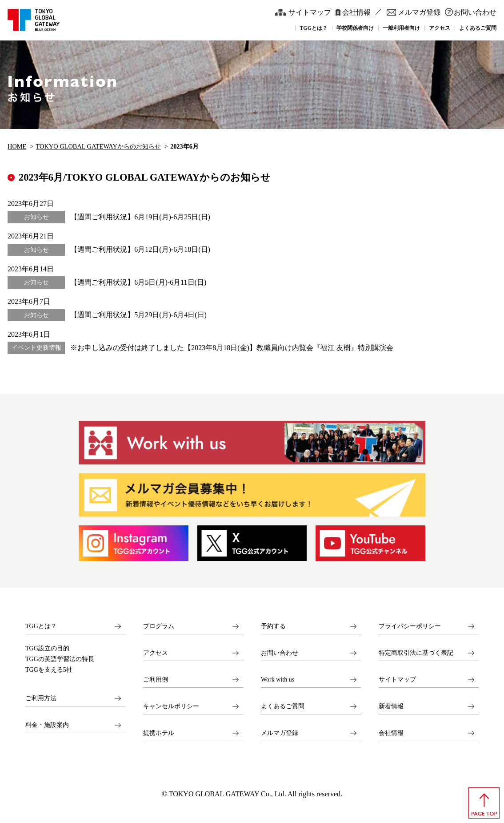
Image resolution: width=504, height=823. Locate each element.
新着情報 (391, 706)
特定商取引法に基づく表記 (416, 653)
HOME (17, 146)
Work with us (278, 680)
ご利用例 (156, 680)
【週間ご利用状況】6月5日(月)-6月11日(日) (138, 282)
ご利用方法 (41, 698)
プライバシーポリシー (410, 626)
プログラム (159, 626)
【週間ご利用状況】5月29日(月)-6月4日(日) (138, 315)
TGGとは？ (41, 626)
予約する (273, 626)
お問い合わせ (475, 12)
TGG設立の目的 (47, 649)
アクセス (156, 653)
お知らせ (36, 217)
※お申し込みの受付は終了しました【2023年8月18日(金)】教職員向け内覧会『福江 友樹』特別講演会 (232, 348)
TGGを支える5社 (49, 670)
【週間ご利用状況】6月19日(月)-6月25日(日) (140, 217)
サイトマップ (310, 12)
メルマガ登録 (419, 12)
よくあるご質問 (283, 706)
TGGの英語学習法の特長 (60, 659)
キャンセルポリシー (171, 706)
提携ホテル (159, 733)
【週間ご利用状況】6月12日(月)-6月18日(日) (140, 249)
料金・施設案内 (47, 725)
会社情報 (356, 12)
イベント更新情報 (36, 348)
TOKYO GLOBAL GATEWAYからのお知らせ (98, 146)
